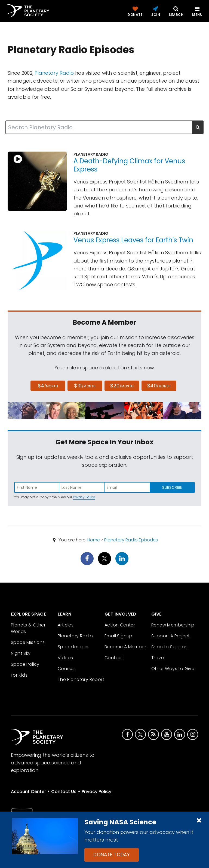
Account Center (28, 792)
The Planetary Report (81, 679)
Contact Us (64, 792)
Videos (65, 658)
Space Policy (25, 664)
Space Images (74, 647)
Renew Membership (173, 625)
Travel (158, 658)
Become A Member (125, 647)
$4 (48, 386)
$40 (159, 386)
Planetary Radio (54, 73)
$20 (122, 386)
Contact (114, 658)
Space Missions (28, 642)
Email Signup (119, 636)
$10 (85, 386)
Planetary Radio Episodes (131, 540)
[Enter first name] (37, 487)
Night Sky (21, 653)
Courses (67, 669)
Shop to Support (170, 647)
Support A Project (171, 636)
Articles (66, 625)
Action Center (120, 625)
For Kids (19, 675)
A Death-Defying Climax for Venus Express (129, 165)
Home (94, 540)
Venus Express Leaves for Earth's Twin (133, 240)
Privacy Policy (84, 497)
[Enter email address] (127, 487)
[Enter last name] (82, 487)
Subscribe (172, 487)
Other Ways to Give (173, 669)
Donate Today (112, 855)
